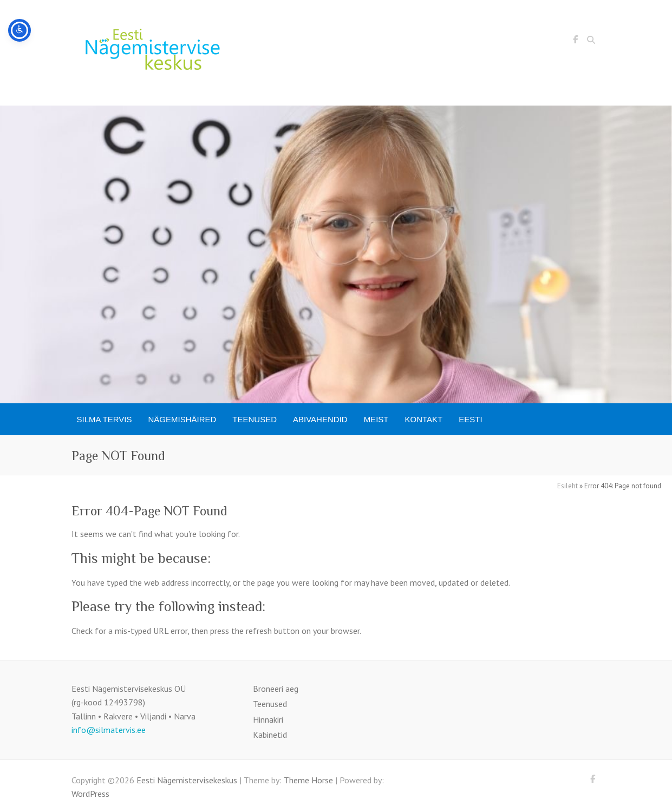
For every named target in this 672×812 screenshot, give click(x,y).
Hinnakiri (268, 719)
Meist (376, 419)
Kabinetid (270, 735)
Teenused (255, 419)
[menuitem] (470, 419)
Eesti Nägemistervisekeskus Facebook (576, 41)
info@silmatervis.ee (109, 730)
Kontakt (423, 419)
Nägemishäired (182, 419)
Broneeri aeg (276, 689)
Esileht (567, 486)
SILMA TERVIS (105, 419)
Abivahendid (320, 419)
